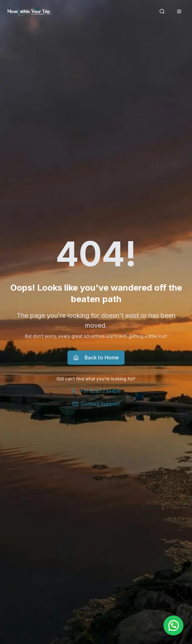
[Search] (162, 11)
